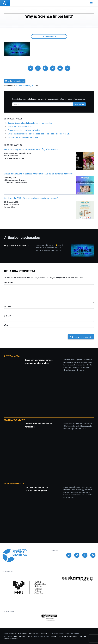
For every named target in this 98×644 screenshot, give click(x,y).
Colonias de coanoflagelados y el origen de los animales (30, 123)
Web (6, 325)
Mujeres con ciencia (15, 420)
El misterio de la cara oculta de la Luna (23, 137)
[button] (30, 68)
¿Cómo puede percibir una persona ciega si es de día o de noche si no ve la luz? (39, 134)
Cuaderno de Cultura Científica (23, 636)
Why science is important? (16, 245)
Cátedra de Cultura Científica (24, 633)
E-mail (7, 316)
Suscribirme (79, 104)
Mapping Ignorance (14, 484)
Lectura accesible (49, 36)
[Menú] (91, 3)
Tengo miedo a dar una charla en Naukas (24, 130)
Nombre (8, 306)
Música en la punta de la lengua (20, 127)
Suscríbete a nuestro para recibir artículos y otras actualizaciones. (49, 99)
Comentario (10, 282)
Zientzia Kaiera (12, 356)
